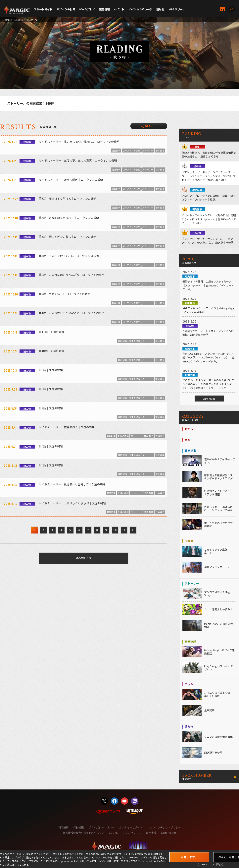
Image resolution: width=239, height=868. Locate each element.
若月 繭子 (160, 151)
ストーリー (148, 151)
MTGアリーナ (177, 9)
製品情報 (105, 9)
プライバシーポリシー (101, 827)
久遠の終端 (135, 341)
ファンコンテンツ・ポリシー (164, 827)
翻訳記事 (116, 151)
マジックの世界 (66, 9)
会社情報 (151, 833)
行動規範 (78, 827)
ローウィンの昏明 (131, 151)
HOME (7, 20)
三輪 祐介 (160, 436)
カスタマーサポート (131, 827)
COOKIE (114, 833)
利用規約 (63, 827)
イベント (119, 9)
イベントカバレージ (141, 9)
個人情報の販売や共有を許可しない (83, 833)
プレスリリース (132, 833)
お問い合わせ (168, 833)
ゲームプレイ (87, 9)
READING (18, 20)
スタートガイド (43, 9)
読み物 (160, 9)
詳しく (220, 864)
